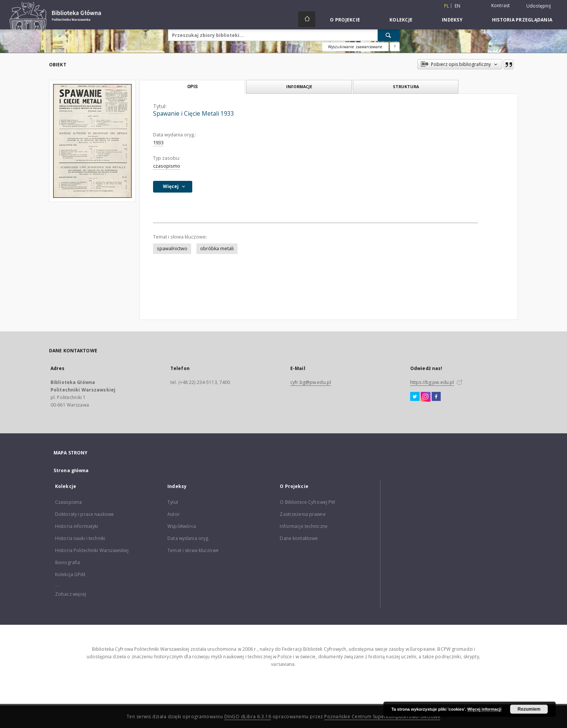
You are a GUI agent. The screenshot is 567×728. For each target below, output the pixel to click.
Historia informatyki (77, 526)
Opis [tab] (192, 87)
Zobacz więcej (71, 594)
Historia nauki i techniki (80, 538)
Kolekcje (401, 20)
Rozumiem (529, 709)
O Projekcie (345, 20)
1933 (158, 143)
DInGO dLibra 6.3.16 (248, 717)
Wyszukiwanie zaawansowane (355, 47)
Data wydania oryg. (188, 538)
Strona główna (71, 470)
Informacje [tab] (299, 86)
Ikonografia (67, 562)
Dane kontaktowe (299, 538)
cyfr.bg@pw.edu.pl (311, 382)
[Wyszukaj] (389, 35)
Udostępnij (539, 6)
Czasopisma (68, 502)
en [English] (458, 6)
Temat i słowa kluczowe (193, 550)
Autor (174, 514)
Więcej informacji (484, 709)
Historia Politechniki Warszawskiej (92, 550)
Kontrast (501, 5)
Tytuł (173, 502)
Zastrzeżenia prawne (303, 514)
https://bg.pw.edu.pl (432, 382)
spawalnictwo (172, 249)
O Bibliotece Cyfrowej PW (307, 502)
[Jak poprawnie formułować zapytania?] (395, 47)
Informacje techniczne (304, 526)
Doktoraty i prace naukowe (84, 514)
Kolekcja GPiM (70, 574)
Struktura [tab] (406, 86)
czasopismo (167, 166)
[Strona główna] (307, 19)
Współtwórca (182, 526)
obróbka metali (217, 249)
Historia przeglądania (522, 20)
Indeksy (452, 20)
